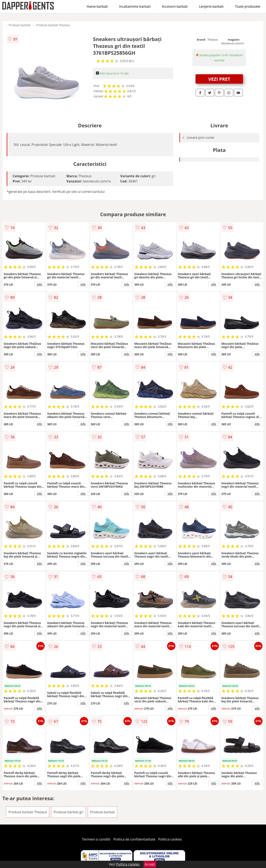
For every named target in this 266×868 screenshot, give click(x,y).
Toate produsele (248, 6)
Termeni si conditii (96, 839)
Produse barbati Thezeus (53, 25)
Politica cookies (170, 839)
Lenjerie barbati (211, 6)
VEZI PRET (219, 79)
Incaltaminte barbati (135, 6)
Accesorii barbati (175, 6)
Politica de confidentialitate (134, 839)
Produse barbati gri (68, 812)
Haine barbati (97, 6)
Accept (150, 864)
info (39, 284)
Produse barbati (19, 25)
